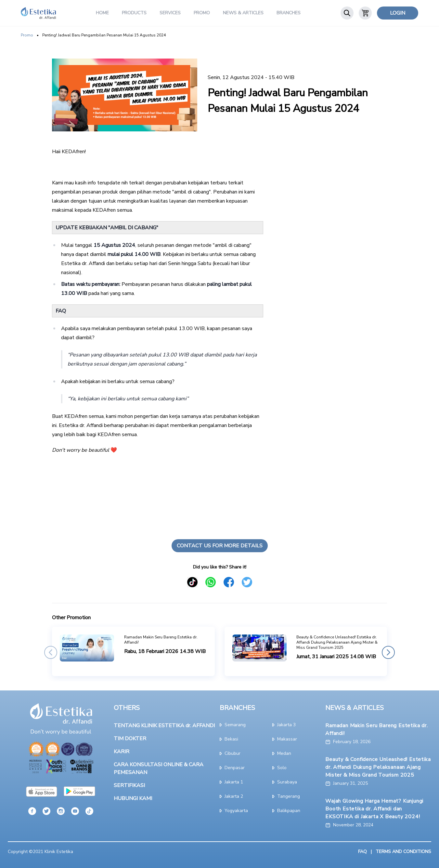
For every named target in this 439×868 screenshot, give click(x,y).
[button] (51, 652)
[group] (133, 651)
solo (279, 768)
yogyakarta (234, 811)
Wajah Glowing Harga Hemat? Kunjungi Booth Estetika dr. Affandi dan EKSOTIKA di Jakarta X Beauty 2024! (374, 809)
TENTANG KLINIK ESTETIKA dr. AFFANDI (164, 726)
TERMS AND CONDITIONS (403, 852)
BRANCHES (237, 708)
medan (282, 753)
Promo (27, 35)
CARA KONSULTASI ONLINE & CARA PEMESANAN (159, 768)
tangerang (286, 796)
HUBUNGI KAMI (133, 798)
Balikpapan (286, 811)
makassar (285, 739)
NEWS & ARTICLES (355, 708)
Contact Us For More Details (220, 546)
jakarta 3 (284, 725)
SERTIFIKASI (129, 785)
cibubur (230, 753)
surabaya (285, 782)
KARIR (122, 752)
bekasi (229, 739)
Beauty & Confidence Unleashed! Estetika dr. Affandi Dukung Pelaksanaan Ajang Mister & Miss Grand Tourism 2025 (378, 767)
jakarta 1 (231, 782)
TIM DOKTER (130, 739)
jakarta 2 (231, 796)
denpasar (232, 768)
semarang (233, 725)
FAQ (362, 852)
